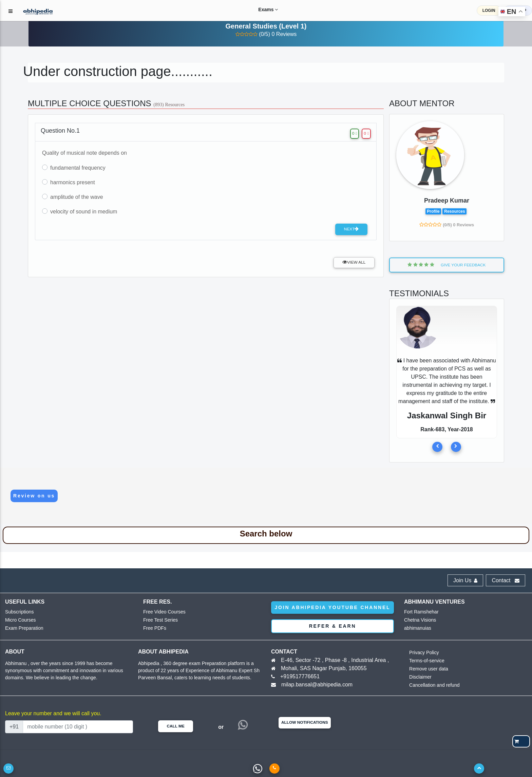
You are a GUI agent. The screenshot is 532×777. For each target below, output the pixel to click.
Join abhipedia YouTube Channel (333, 607)
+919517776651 (300, 676)
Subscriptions (18, 612)
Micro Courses (19, 620)
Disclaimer (420, 677)
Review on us (34, 496)
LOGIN (489, 11)
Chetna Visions (419, 620)
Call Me (175, 726)
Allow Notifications (305, 722)
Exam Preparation (23, 628)
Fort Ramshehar (420, 612)
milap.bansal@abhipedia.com (317, 685)
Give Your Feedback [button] (446, 265)
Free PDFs (154, 628)
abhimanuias (417, 628)
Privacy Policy (423, 653)
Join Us (465, 580)
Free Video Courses (163, 612)
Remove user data (427, 669)
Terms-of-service (425, 661)
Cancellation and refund (432, 685)
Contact (506, 580)
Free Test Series (159, 620)
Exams (261, 10)
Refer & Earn (333, 626)
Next (351, 229)
